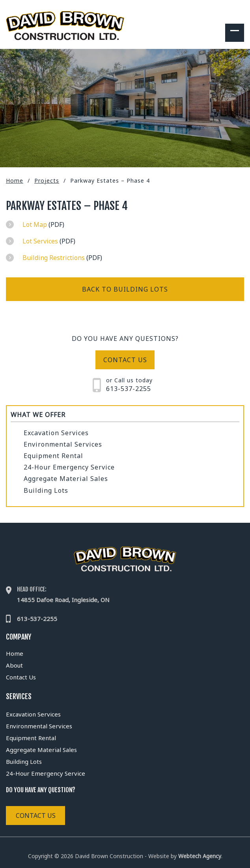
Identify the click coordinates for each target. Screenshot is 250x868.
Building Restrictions (54, 258)
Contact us (125, 360)
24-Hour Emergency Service (69, 467)
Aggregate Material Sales (66, 479)
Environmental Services (63, 444)
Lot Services (40, 241)
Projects (47, 181)
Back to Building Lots (125, 289)
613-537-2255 (129, 389)
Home (15, 181)
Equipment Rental (53, 456)
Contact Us (21, 677)
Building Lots (46, 491)
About (14, 665)
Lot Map (35, 224)
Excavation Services (56, 433)
